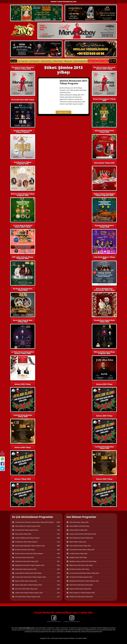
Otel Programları (34, 61)
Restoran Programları (80, 61)
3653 (58, 565)
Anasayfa (14, 61)
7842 (58, 526)
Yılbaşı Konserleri (46, 61)
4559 (58, 550)
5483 (58, 538)
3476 (58, 573)
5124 (58, 542)
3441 (58, 577)
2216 (58, 593)
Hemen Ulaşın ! (63, 112)
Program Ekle (92, 61)
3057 (58, 589)
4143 (58, 557)
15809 (58, 522)
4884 (58, 546)
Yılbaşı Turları (68, 61)
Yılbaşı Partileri (58, 61)
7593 (58, 530)
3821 (58, 561)
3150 (58, 585)
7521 (58, 534)
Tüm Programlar (23, 61)
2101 (58, 597)
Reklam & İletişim (103, 61)
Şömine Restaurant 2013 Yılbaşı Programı (73, 82)
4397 (58, 554)
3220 (58, 581)
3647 (58, 569)
